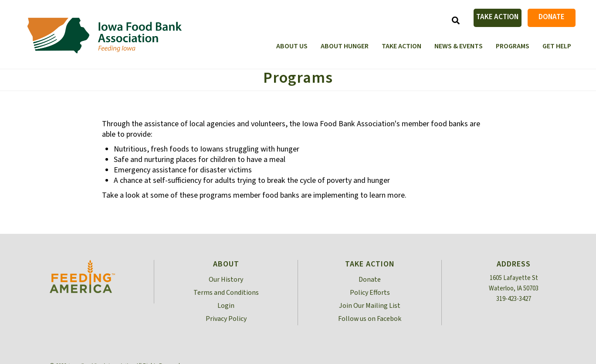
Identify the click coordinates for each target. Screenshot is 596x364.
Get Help (557, 46)
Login (226, 306)
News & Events (459, 46)
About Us (292, 46)
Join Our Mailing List (370, 306)
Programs (513, 46)
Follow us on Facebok (370, 319)
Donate (552, 17)
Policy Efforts (370, 293)
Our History (226, 280)
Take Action (497, 17)
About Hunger (345, 46)
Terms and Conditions (226, 293)
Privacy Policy (226, 319)
